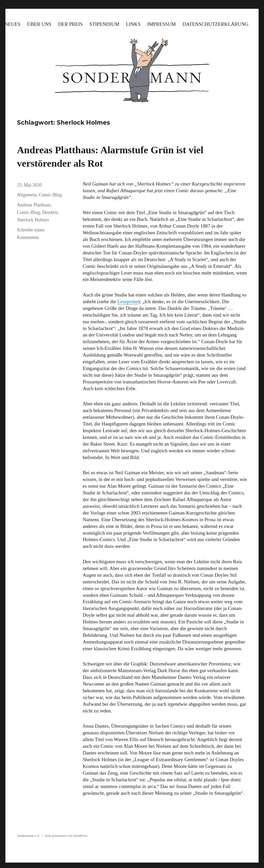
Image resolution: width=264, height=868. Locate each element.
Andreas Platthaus (34, 205)
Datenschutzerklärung (216, 24)
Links (133, 24)
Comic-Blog (50, 195)
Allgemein (27, 195)
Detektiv (50, 212)
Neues (12, 24)
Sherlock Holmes (33, 220)
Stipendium (104, 24)
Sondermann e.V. (28, 836)
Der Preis (70, 24)
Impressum (162, 24)
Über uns (39, 24)
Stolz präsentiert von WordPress (66, 836)
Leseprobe (128, 302)
